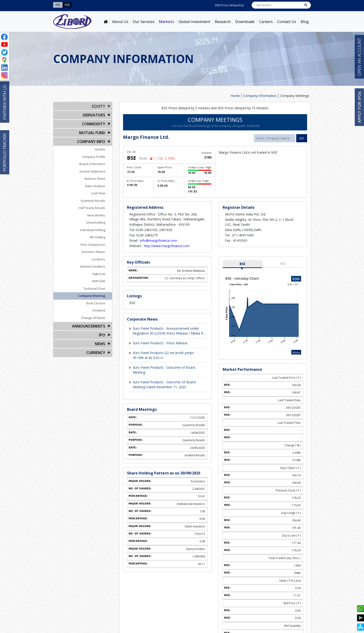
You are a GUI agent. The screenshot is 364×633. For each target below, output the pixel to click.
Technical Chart (94, 288)
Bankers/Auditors (93, 266)
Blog (305, 22)
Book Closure (96, 303)
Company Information (260, 96)
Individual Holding (93, 230)
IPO (102, 335)
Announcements (89, 326)
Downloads (245, 22)
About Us (120, 22)
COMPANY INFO (91, 142)
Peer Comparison (93, 245)
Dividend (99, 310)
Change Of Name (93, 318)
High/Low (99, 274)
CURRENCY (96, 353)
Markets (167, 22)
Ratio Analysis (95, 186)
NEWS (100, 344)
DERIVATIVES (94, 115)
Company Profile (93, 157)
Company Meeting (92, 296)
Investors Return (93, 252)
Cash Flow (98, 193)
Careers (266, 22)
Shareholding (96, 222)
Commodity (94, 124)
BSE (242, 264)
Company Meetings (295, 96)
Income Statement (92, 171)
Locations (98, 259)
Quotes (100, 149)
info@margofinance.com (159, 240)
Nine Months (96, 215)
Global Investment (194, 22)
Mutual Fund (92, 133)
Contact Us (287, 22)
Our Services (144, 22)
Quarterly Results (93, 201)
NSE (283, 264)
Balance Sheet (95, 179)
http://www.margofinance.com (167, 246)
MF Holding (97, 237)
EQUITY (99, 106)
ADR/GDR (99, 281)
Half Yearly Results (92, 208)
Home (235, 96)
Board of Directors (92, 164)
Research (223, 22)
